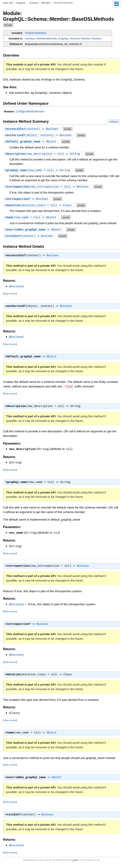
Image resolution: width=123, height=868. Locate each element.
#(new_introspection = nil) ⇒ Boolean (48, 187)
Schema (34, 3)
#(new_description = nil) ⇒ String (44, 154)
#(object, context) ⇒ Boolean (40, 135)
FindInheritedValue (36, 33)
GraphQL (21, 3)
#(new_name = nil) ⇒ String (39, 170)
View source (10, 294)
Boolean (53, 256)
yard (75, 862)
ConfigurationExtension (30, 111)
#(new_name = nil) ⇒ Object (32, 217)
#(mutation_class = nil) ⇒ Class (40, 205)
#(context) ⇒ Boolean (33, 129)
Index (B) (8, 3)
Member (46, 3)
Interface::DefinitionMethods (41, 38)
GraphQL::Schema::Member (74, 38)
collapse (114, 122)
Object (53, 357)
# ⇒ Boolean (28, 199)
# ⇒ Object (32, 142)
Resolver (97, 38)
